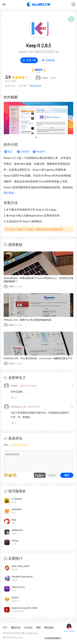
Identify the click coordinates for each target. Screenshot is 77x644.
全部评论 (15, 377)
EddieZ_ (11, 386)
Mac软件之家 (39, 4)
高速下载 (31, 60)
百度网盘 (50, 60)
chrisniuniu (12, 407)
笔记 (10, 152)
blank (41, 78)
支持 (13, 397)
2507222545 (69, 628)
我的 (73, 4)
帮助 (56, 229)
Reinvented (35, 86)
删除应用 (16, 627)
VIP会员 (28, 627)
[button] (71, 118)
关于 (5, 627)
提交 (67, 475)
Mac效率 (40, 152)
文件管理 (25, 152)
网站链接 (49, 627)
